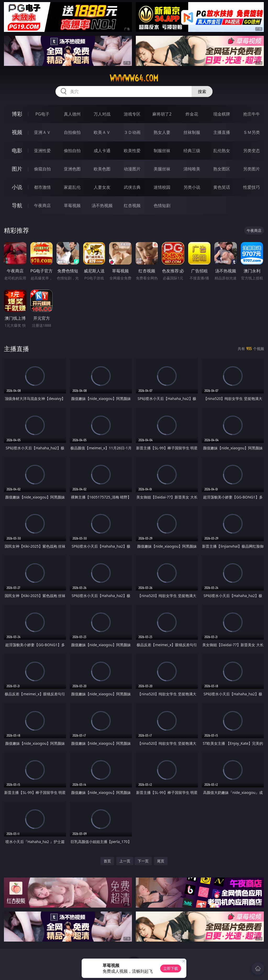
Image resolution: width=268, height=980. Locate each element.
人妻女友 (102, 187)
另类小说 (192, 187)
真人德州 (72, 114)
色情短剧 (162, 205)
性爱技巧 (252, 187)
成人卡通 (102, 151)
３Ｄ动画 (132, 132)
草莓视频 (72, 205)
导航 (17, 205)
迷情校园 (162, 187)
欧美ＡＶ (102, 132)
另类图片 (252, 169)
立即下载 (171, 968)
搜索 (202, 91)
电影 (17, 150)
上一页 (125, 861)
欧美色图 (102, 169)
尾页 (161, 861)
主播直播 (222, 132)
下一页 (143, 861)
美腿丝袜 (162, 169)
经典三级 (192, 151)
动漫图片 (132, 169)
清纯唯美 (192, 169)
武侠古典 (132, 187)
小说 (17, 187)
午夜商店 (42, 205)
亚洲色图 (72, 169)
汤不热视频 (102, 205)
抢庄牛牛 (252, 114)
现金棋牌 (222, 114)
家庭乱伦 (72, 187)
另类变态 (252, 151)
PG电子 (42, 114)
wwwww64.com (134, 78)
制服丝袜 (162, 151)
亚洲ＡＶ (42, 132)
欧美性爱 (132, 151)
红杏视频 (132, 205)
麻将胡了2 (162, 114)
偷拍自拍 (72, 151)
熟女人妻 (162, 132)
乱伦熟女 (222, 151)
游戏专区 (132, 114)
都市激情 (42, 187)
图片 (17, 169)
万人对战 (102, 114)
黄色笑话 (222, 187)
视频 (17, 132)
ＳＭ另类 (252, 132)
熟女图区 (222, 169)
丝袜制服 (192, 132)
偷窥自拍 (42, 169)
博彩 (17, 114)
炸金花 (192, 114)
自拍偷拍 (72, 132)
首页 (107, 861)
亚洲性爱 (42, 151)
